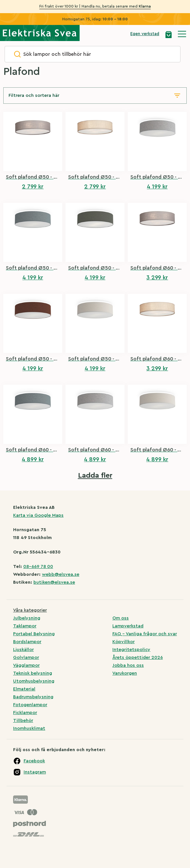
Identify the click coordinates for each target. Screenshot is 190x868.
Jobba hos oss (128, 665)
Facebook (34, 761)
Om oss (121, 618)
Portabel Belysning (34, 634)
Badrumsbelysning (33, 697)
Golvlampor (26, 658)
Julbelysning (27, 618)
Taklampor (25, 626)
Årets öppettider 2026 (138, 658)
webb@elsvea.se (61, 575)
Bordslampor (27, 642)
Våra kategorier (30, 610)
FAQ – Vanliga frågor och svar (145, 634)
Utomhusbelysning (34, 681)
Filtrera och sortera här (34, 96)
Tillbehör (23, 721)
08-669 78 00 (38, 567)
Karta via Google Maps (38, 515)
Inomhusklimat (29, 728)
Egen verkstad (145, 34)
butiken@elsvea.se (54, 582)
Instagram (35, 772)
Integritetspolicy (131, 650)
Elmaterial (24, 689)
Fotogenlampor (30, 705)
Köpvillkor (123, 642)
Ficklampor (25, 713)
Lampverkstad (128, 626)
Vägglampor (26, 665)
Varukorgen (125, 673)
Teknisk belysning (33, 673)
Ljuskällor (23, 650)
